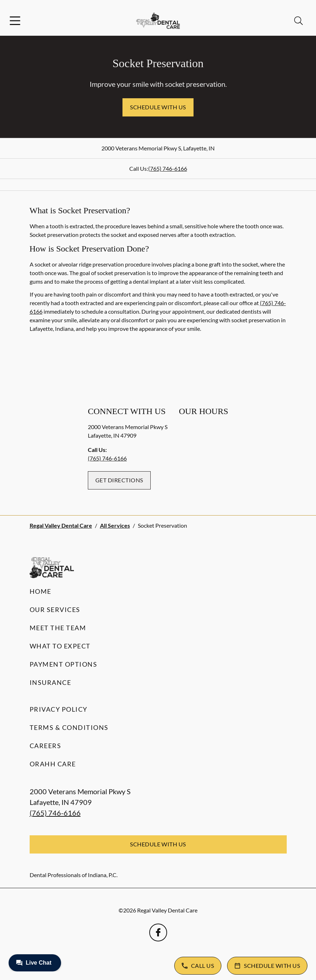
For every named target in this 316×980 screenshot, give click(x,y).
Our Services (55, 610)
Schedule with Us (158, 107)
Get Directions (119, 480)
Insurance (51, 682)
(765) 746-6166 (168, 168)
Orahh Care (53, 764)
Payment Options (64, 664)
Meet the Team (58, 628)
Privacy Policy (59, 709)
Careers (46, 746)
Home (41, 591)
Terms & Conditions (69, 727)
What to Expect (60, 646)
